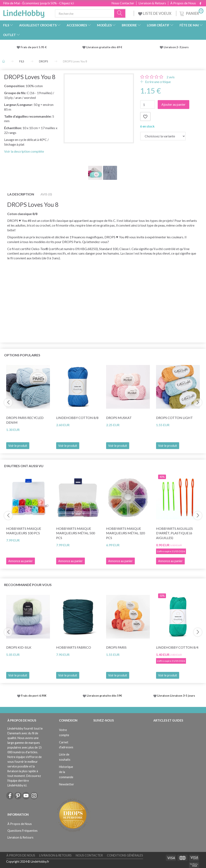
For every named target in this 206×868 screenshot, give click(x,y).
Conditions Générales (125, 855)
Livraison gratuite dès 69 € (105, 47)
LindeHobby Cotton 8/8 (77, 418)
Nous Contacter (123, 3)
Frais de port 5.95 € (34, 47)
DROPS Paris (116, 647)
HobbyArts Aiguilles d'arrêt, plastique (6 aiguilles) (174, 533)
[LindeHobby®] (24, 13)
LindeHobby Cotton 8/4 (177, 647)
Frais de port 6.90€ (34, 696)
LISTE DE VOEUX (155, 13)
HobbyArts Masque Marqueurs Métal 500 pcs (76, 533)
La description (21, 194)
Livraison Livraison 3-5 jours (176, 696)
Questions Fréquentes (22, 831)
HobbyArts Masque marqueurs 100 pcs (24, 531)
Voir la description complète (24, 151)
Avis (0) (46, 194)
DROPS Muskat (119, 418)
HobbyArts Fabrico (74, 647)
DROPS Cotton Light (174, 418)
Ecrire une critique (158, 82)
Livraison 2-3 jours (176, 47)
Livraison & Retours (152, 3)
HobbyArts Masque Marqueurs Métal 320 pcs (125, 533)
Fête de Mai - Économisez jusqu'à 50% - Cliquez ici (38, 3)
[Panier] (191, 13)
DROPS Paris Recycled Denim (25, 420)
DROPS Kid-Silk (19, 647)
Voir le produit (18, 446)
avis (171, 77)
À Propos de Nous (183, 3)
